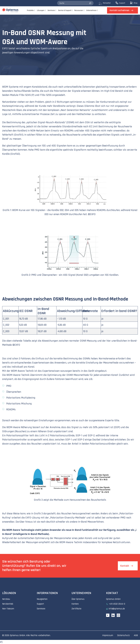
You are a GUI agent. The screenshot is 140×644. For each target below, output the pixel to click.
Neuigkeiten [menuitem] (42, 599)
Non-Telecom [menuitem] (8, 609)
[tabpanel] (70, 45)
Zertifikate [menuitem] (76, 609)
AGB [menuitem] (136, 635)
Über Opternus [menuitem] (78, 599)
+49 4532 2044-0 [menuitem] (117, 604)
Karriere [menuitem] (75, 604)
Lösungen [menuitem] (41, 10)
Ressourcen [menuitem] (79, 10)
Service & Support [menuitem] (65, 10)
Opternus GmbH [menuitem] (113, 599)
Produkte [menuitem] (30, 10)
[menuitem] (107, 3)
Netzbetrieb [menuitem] (8, 604)
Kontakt (125, 566)
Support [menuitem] (40, 604)
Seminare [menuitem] (51, 10)
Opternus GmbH (17, 635)
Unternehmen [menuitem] (91, 10)
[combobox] (75, 3)
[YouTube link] (108, 615)
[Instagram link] (118, 615)
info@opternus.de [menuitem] (117, 609)
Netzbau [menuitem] (6, 599)
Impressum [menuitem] (108, 635)
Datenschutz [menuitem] (123, 635)
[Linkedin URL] (113, 615)
